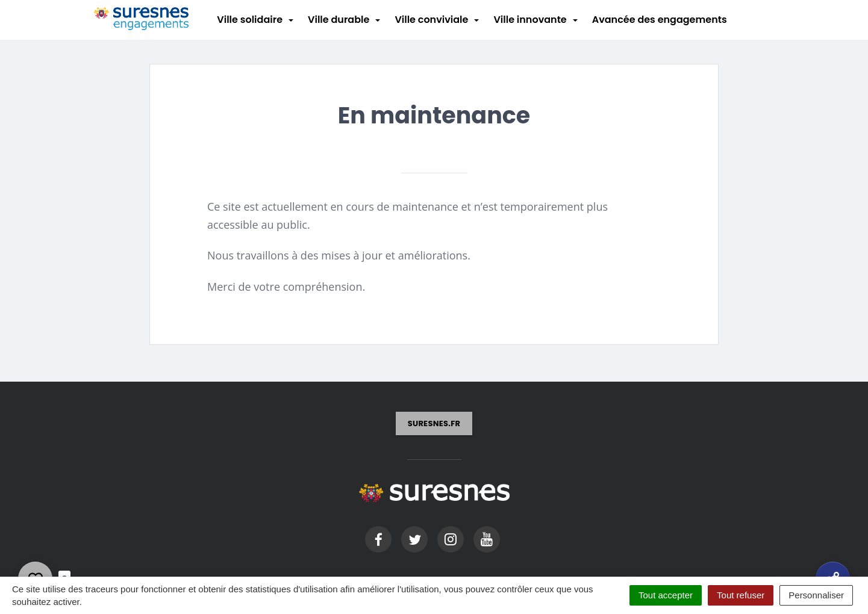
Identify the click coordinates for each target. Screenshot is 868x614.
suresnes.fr (434, 423)
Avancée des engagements (660, 20)
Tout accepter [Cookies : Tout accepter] (666, 595)
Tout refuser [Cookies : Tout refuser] (741, 595)
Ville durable (339, 20)
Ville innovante (530, 20)
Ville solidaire (250, 20)
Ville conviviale (431, 20)
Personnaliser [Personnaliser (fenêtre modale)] (816, 595)
